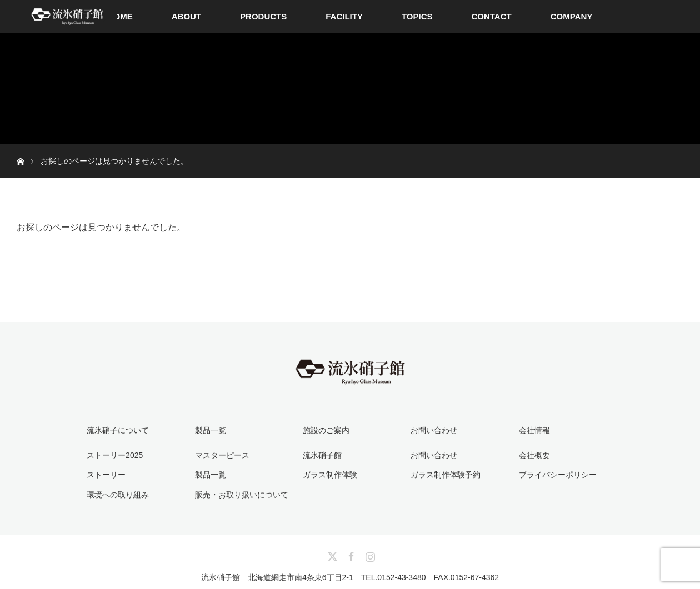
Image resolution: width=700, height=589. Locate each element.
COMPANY (572, 16)
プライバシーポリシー (558, 475)
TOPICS (417, 16)
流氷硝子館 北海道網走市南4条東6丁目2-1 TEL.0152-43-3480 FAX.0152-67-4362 (350, 577)
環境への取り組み (118, 495)
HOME (120, 16)
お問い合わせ (434, 455)
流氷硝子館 (322, 455)
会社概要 (534, 455)
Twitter (331, 555)
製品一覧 (211, 475)
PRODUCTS (263, 16)
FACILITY (344, 16)
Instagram (369, 555)
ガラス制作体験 (330, 475)
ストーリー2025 (115, 455)
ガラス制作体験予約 (446, 475)
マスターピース (222, 455)
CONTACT (491, 16)
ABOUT (186, 16)
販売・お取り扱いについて (242, 495)
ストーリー (106, 475)
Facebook (350, 555)
